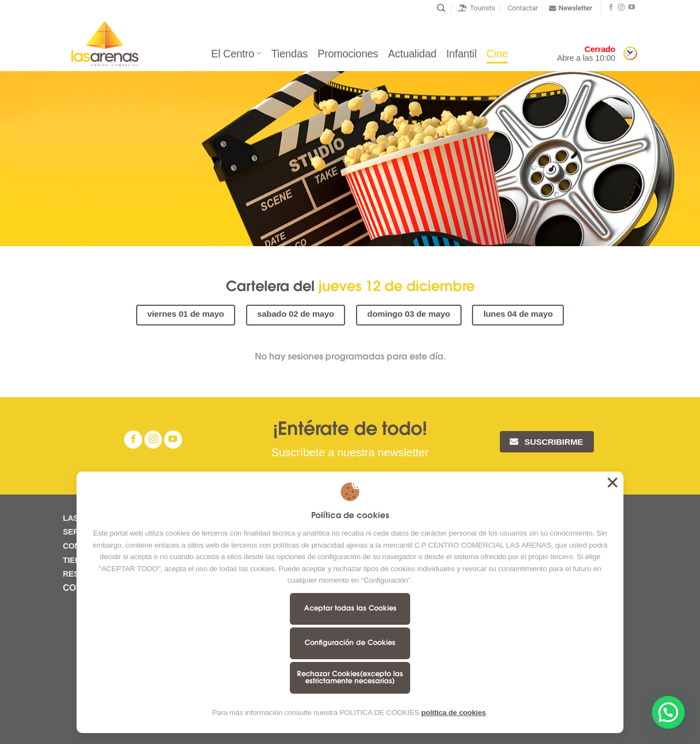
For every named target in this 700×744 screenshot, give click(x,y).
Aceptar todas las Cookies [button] (612, 483)
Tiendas (290, 54)
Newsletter (571, 8)
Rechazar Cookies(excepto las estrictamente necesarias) (350, 678)
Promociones (348, 54)
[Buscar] (441, 8)
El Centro (236, 54)
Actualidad (412, 54)
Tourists (477, 8)
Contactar (523, 8)
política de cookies (453, 713)
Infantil (462, 54)
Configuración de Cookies (350, 643)
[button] (668, 712)
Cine (497, 54)
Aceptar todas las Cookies (350, 609)
